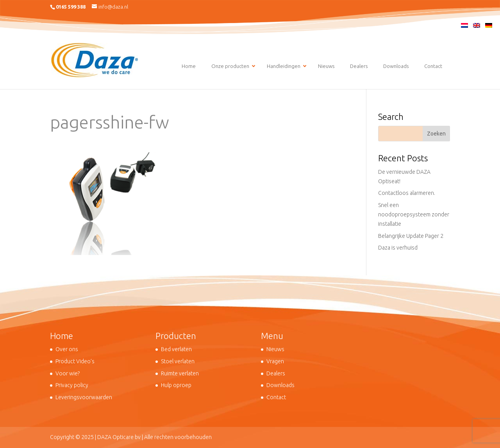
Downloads (280, 385)
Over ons (67, 349)
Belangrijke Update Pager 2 (411, 236)
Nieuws (275, 349)
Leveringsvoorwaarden (84, 397)
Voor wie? (68, 373)
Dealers (276, 373)
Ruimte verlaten (180, 373)
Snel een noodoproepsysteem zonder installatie (414, 214)
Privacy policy (72, 385)
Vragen (275, 361)
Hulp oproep (176, 385)
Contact (276, 397)
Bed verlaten (176, 349)
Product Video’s (75, 361)
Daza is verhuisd (398, 248)
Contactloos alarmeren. (407, 193)
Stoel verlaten (178, 361)
